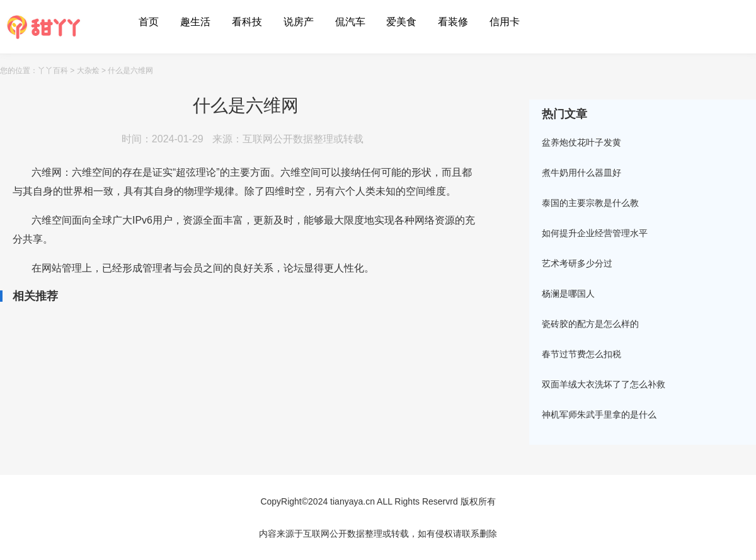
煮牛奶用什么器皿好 (581, 173)
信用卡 (505, 22)
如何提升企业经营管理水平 (595, 233)
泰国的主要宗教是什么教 (590, 203)
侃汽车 (350, 22)
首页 (149, 22)
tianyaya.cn (352, 501)
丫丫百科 (53, 71)
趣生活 (195, 22)
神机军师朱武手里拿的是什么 (599, 414)
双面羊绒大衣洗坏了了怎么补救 (604, 384)
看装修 (453, 22)
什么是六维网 (130, 71)
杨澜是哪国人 (568, 294)
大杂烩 (88, 71)
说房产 (299, 22)
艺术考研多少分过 (577, 263)
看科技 (247, 22)
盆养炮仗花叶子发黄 (581, 142)
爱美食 (401, 22)
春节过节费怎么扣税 (581, 354)
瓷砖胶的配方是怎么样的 (590, 324)
